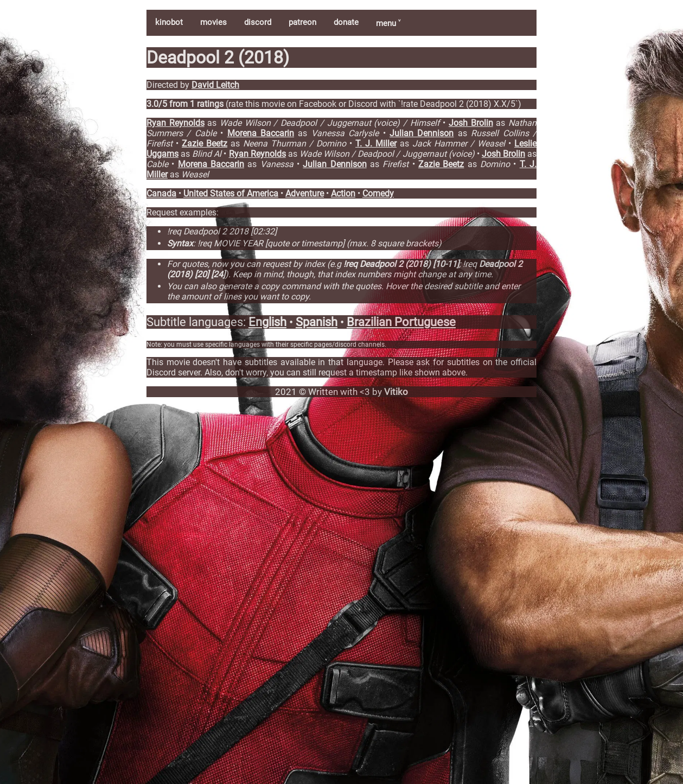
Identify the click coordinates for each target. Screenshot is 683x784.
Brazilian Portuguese (401, 322)
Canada (161, 193)
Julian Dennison (422, 133)
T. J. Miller (376, 144)
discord (258, 22)
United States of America (231, 193)
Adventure (305, 193)
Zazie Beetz (205, 144)
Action (343, 193)
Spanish (317, 322)
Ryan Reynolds (175, 123)
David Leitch (215, 85)
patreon (302, 22)
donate (346, 22)
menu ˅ (388, 23)
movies (213, 22)
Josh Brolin (471, 123)
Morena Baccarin (261, 133)
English (267, 322)
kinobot (169, 22)
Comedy (378, 193)
